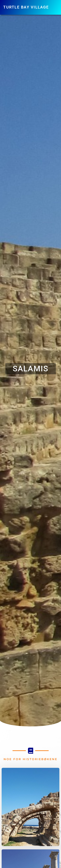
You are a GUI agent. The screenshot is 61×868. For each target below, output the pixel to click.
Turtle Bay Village (26, 7)
